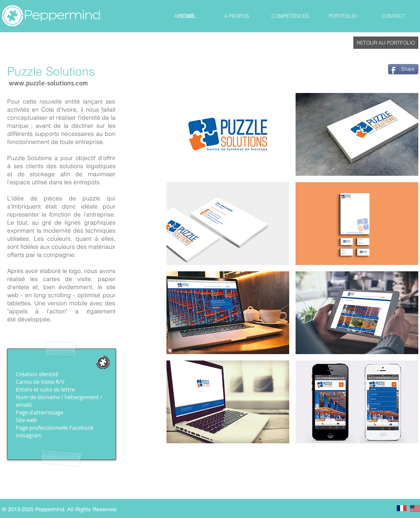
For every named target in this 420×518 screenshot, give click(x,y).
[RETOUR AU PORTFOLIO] (386, 43)
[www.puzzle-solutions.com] (48, 84)
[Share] (403, 69)
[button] (228, 134)
